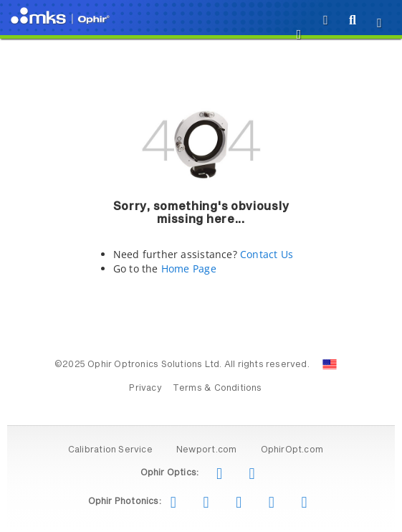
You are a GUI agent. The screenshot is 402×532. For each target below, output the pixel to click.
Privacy (145, 389)
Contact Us (267, 254)
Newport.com (206, 450)
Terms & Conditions (217, 389)
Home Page (189, 269)
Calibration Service (110, 450)
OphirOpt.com (292, 450)
